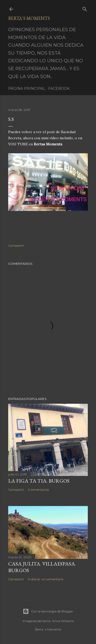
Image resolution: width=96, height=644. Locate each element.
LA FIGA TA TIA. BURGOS (39, 481)
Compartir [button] (16, 245)
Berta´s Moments (29, 18)
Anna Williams (63, 621)
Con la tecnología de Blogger (48, 611)
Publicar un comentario (46, 579)
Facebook (59, 89)
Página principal (27, 89)
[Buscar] (85, 8)
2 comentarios (38, 490)
